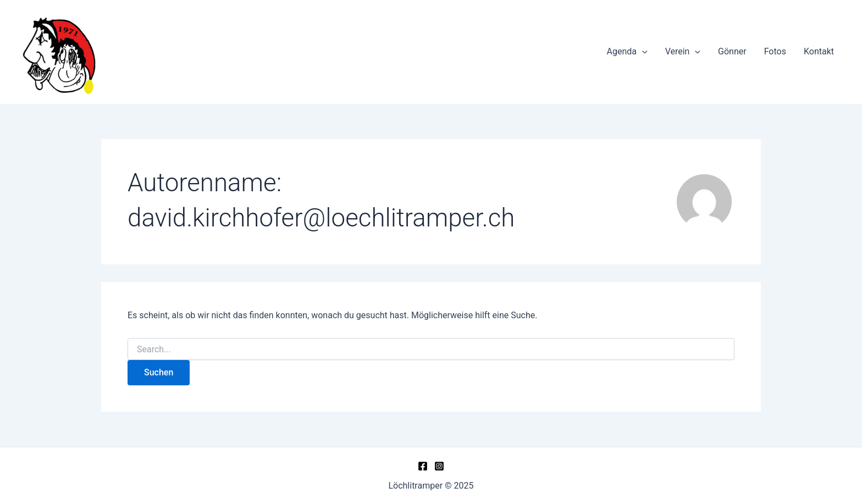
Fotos (775, 51)
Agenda (627, 52)
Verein (683, 52)
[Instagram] (439, 466)
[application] (642, 52)
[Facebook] (423, 466)
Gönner (732, 51)
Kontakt (819, 51)
